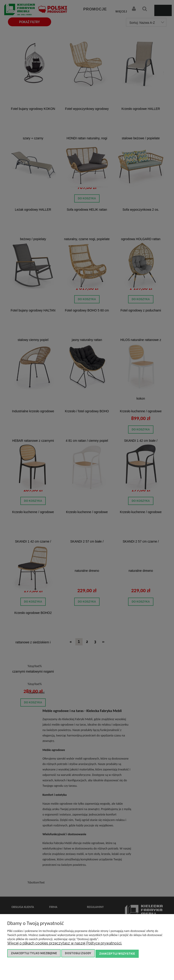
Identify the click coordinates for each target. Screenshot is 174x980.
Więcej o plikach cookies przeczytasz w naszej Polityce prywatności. (65, 944)
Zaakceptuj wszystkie (117, 954)
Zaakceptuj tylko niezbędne (34, 954)
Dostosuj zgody (78, 954)
